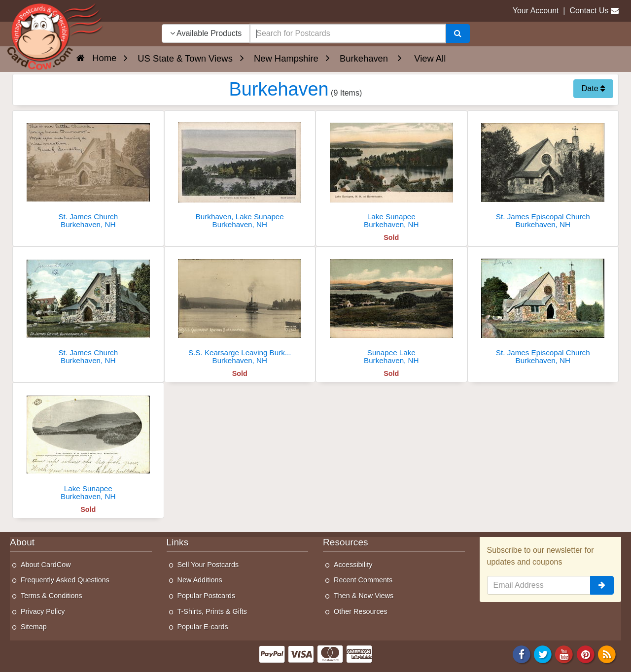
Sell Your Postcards (208, 565)
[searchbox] (348, 34)
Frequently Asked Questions (65, 580)
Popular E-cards (203, 627)
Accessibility (353, 565)
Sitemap (34, 627)
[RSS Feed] (607, 654)
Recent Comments (363, 580)
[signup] (602, 585)
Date (593, 88)
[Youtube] (564, 654)
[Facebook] (522, 654)
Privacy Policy (43, 611)
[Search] (458, 34)
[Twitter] (543, 654)
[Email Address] (539, 585)
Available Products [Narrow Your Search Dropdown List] (206, 33)
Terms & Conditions (52, 596)
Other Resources (361, 611)
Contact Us (589, 11)
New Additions (200, 580)
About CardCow (46, 565)
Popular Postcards (207, 596)
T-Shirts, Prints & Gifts (212, 611)
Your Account (536, 11)
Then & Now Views (364, 596)
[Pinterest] (586, 654)
